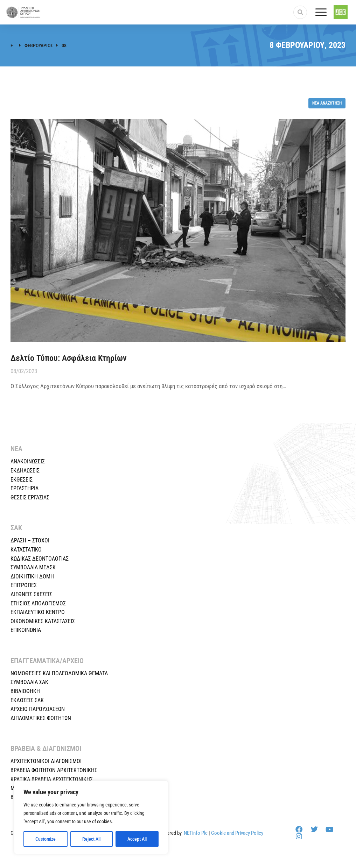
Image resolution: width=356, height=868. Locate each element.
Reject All (91, 839)
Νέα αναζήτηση (327, 103)
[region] (91, 817)
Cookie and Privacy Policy (237, 833)
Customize (46, 839)
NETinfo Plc (196, 833)
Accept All (137, 839)
